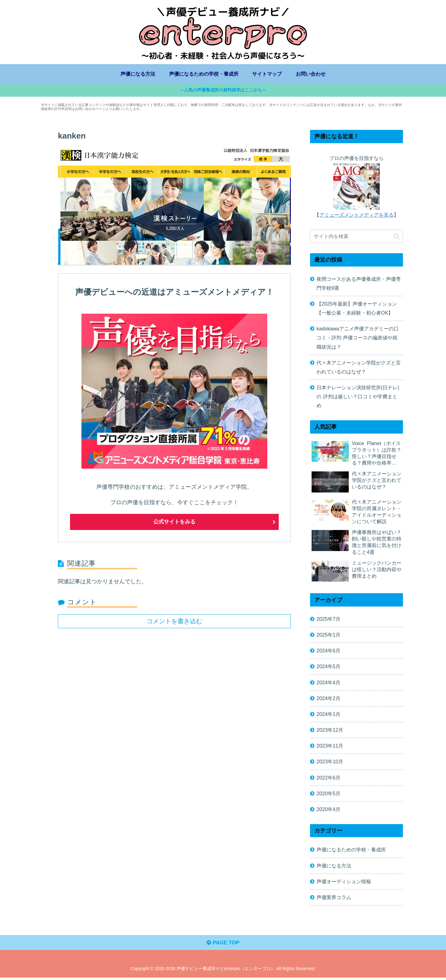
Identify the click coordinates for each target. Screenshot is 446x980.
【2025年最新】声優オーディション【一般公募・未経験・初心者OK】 (357, 309)
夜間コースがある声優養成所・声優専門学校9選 (359, 284)
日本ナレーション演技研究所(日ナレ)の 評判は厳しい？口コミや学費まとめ (358, 397)
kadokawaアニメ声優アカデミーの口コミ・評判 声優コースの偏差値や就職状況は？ (358, 338)
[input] (356, 237)
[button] (397, 237)
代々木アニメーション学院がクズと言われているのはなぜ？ (359, 368)
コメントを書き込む (174, 621)
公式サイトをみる (174, 523)
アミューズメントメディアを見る (356, 215)
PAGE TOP (223, 945)
